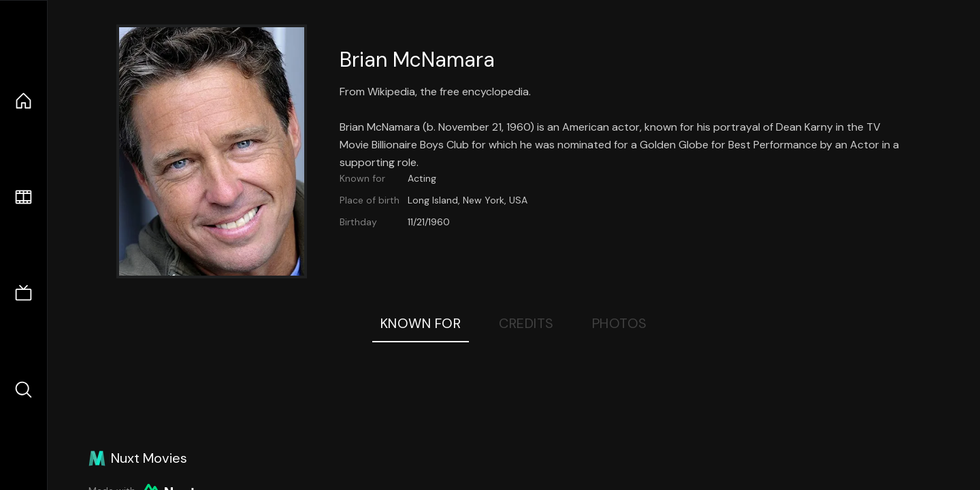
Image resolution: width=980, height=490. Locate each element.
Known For (421, 323)
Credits (526, 323)
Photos (620, 323)
